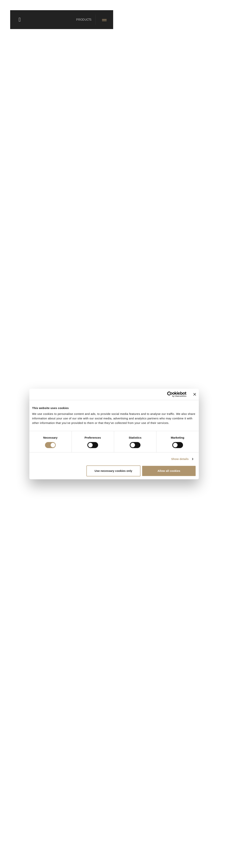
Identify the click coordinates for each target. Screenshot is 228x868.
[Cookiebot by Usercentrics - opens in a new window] (170, 394)
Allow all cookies (169, 471)
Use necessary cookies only (113, 471)
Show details (180, 459)
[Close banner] (195, 394)
